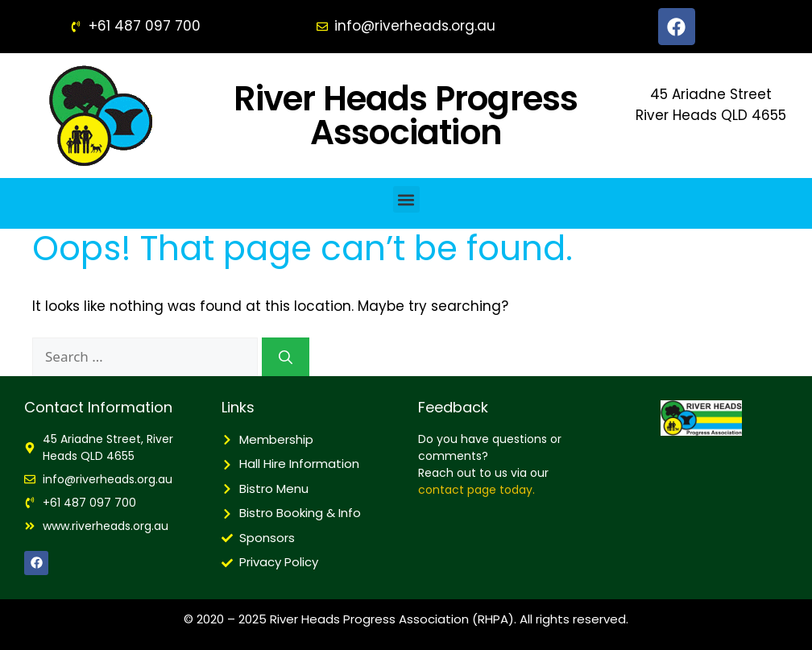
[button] (406, 199)
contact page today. (476, 490)
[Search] (286, 357)
